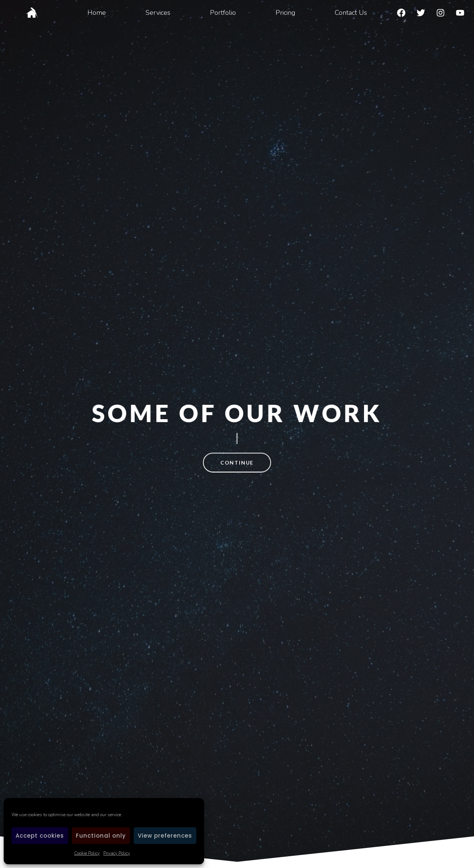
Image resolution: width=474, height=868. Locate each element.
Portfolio (223, 13)
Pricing (285, 13)
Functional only (101, 836)
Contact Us (351, 13)
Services (158, 13)
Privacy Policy (117, 853)
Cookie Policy (87, 853)
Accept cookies (40, 836)
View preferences (165, 836)
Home (97, 13)
